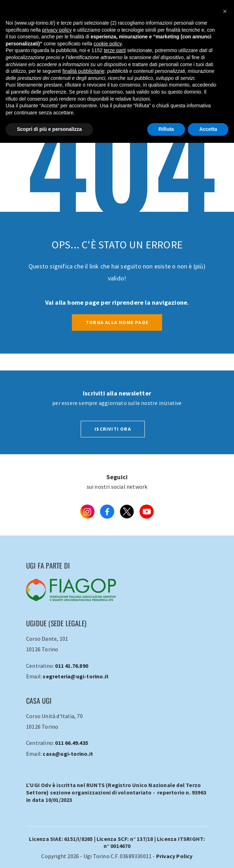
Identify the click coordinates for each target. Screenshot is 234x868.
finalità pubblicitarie (83, 71)
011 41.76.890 (72, 666)
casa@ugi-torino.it (68, 754)
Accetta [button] (208, 129)
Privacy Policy (174, 856)
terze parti (115, 50)
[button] (225, 11)
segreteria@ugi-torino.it (76, 676)
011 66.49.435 (72, 743)
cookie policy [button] (108, 44)
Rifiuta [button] (166, 129)
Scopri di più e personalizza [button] (49, 129)
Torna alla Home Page (117, 322)
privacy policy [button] (57, 30)
